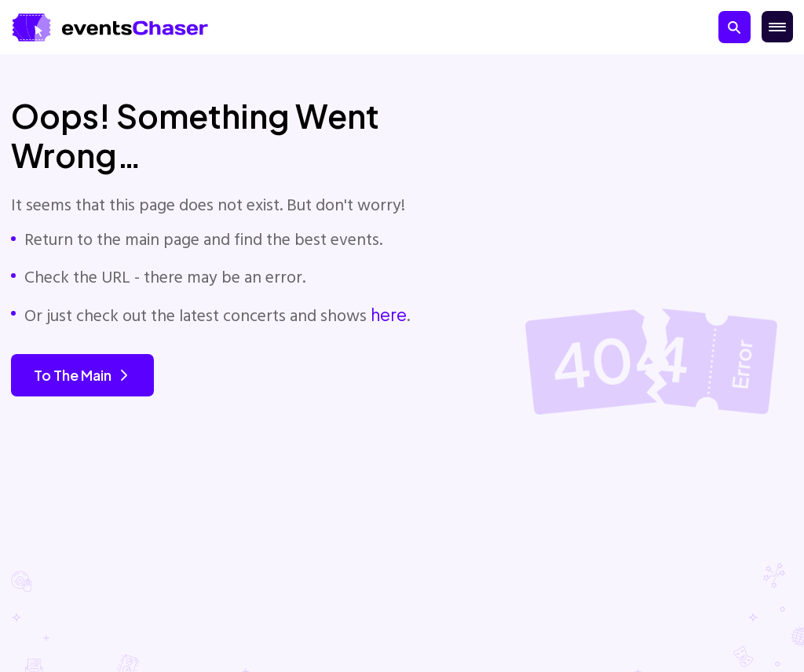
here (389, 314)
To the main (82, 375)
